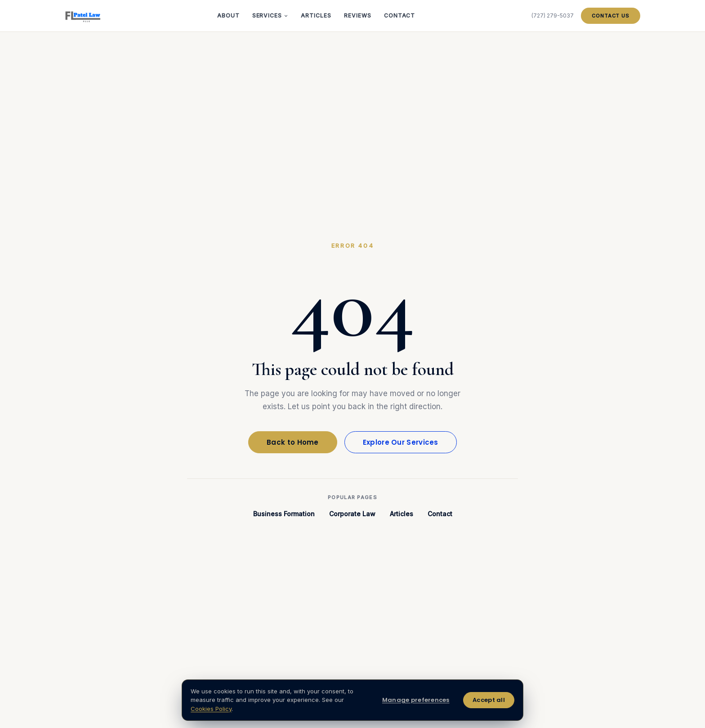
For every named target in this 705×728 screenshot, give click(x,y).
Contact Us (611, 16)
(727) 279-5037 (553, 16)
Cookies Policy (211, 709)
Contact (400, 16)
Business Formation (284, 514)
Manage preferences (416, 700)
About (228, 16)
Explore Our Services (401, 442)
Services (270, 16)
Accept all (489, 700)
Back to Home (293, 442)
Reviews (358, 16)
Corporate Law (352, 514)
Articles (316, 16)
